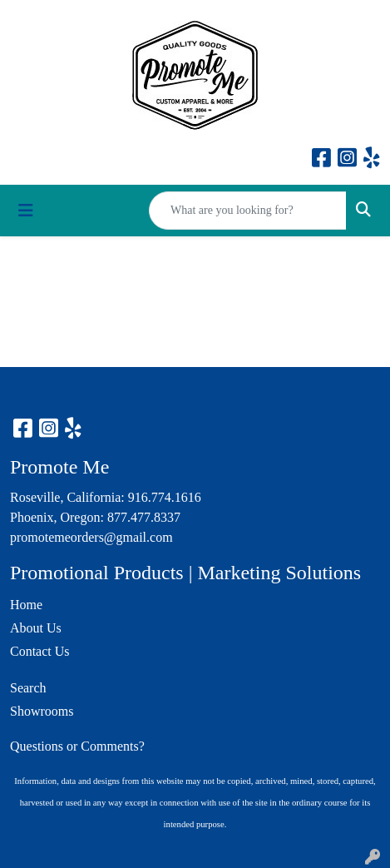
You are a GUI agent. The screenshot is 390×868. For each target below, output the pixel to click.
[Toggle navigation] (26, 211)
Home (26, 605)
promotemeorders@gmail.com (91, 537)
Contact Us (40, 651)
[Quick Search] (248, 211)
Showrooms (42, 711)
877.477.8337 (144, 517)
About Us (36, 628)
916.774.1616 (165, 497)
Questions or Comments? (77, 746)
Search (28, 688)
